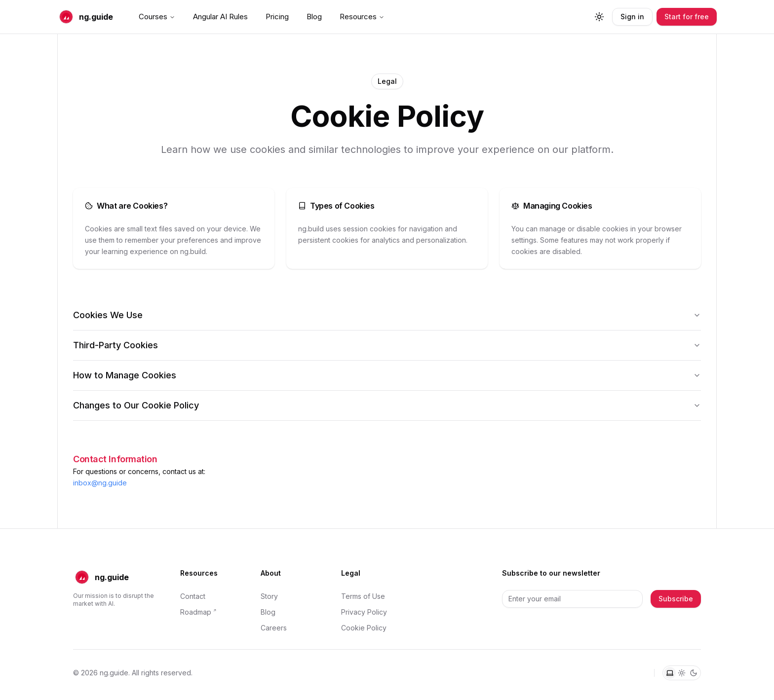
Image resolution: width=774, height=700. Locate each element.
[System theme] (670, 673)
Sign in (632, 17)
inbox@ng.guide (100, 483)
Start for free (687, 17)
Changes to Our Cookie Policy (387, 405)
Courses (157, 17)
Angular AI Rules (220, 17)
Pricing (277, 17)
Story (269, 596)
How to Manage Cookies (387, 375)
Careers (274, 628)
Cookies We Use (387, 315)
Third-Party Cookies (387, 345)
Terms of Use (363, 596)
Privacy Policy (364, 612)
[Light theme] (682, 673)
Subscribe (676, 599)
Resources (362, 17)
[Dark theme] (694, 673)
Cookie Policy (364, 628)
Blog (314, 17)
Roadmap (196, 612)
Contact (193, 596)
